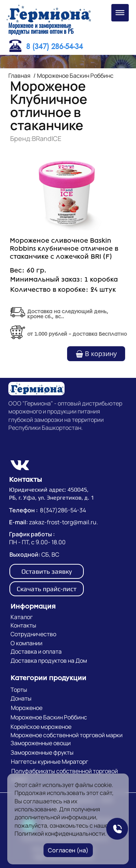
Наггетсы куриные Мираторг (50, 762)
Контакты (23, 625)
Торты (19, 690)
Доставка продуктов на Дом (49, 661)
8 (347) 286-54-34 (55, 47)
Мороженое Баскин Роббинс (75, 76)
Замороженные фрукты (42, 752)
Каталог (22, 617)
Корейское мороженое (41, 727)
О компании (26, 643)
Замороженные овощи (41, 743)
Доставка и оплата (36, 651)
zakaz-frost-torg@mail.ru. (63, 522)
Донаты (21, 698)
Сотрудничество (33, 634)
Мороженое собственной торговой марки (67, 735)
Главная (19, 76)
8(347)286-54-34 (63, 510)
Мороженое (27, 708)
